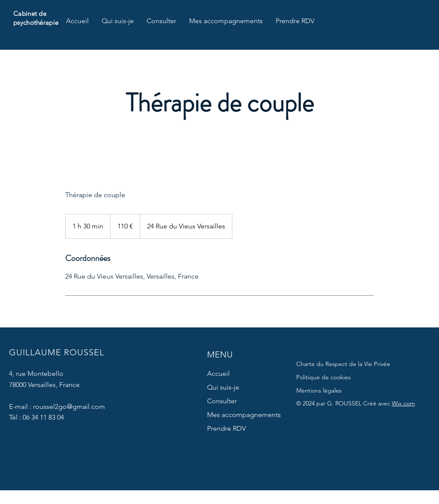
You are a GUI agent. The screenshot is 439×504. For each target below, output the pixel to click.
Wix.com (403, 403)
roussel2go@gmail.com (69, 406)
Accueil (218, 373)
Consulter (222, 401)
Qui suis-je (223, 387)
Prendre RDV (226, 428)
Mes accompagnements (244, 415)
